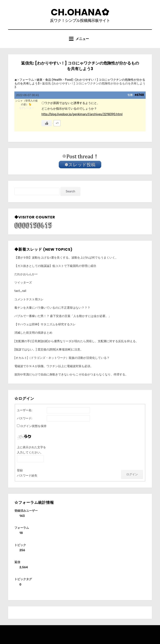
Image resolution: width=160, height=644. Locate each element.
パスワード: (25, 418)
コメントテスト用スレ (29, 299)
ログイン (132, 474)
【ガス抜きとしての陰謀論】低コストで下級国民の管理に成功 (55, 266)
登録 (20, 470)
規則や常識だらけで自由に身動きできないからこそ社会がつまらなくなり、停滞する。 (71, 375)
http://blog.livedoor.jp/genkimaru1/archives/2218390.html (82, 114)
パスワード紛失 (27, 476)
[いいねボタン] (47, 123)
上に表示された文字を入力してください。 (31, 450)
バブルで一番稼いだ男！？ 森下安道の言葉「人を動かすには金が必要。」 (63, 316)
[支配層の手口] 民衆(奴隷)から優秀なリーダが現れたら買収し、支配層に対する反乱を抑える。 (76, 341)
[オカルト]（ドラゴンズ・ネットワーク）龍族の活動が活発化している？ (62, 358)
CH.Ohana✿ (80, 12)
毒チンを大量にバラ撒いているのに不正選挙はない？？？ (52, 308)
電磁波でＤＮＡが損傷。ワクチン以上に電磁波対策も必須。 (54, 366)
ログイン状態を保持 (33, 426)
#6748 (139, 95)
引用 (130, 95)
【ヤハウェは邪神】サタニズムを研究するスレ (45, 324)
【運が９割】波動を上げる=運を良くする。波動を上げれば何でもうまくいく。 (66, 258)
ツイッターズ (23, 283)
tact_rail (20, 291)
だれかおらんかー (26, 274)
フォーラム (27, 80)
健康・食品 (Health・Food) (55, 80)
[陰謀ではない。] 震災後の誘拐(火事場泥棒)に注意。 (49, 350)
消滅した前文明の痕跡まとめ (33, 333)
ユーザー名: (25, 410)
